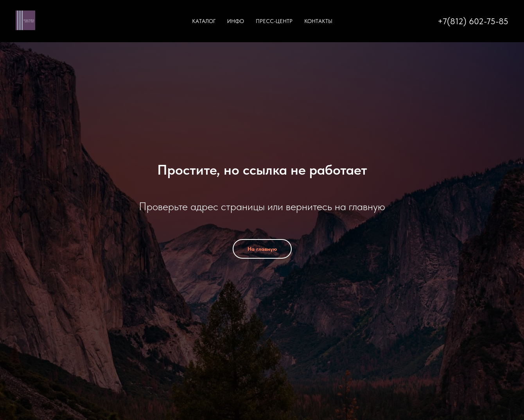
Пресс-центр (274, 21)
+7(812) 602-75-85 (473, 21)
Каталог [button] (204, 21)
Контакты (318, 21)
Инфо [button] (236, 21)
